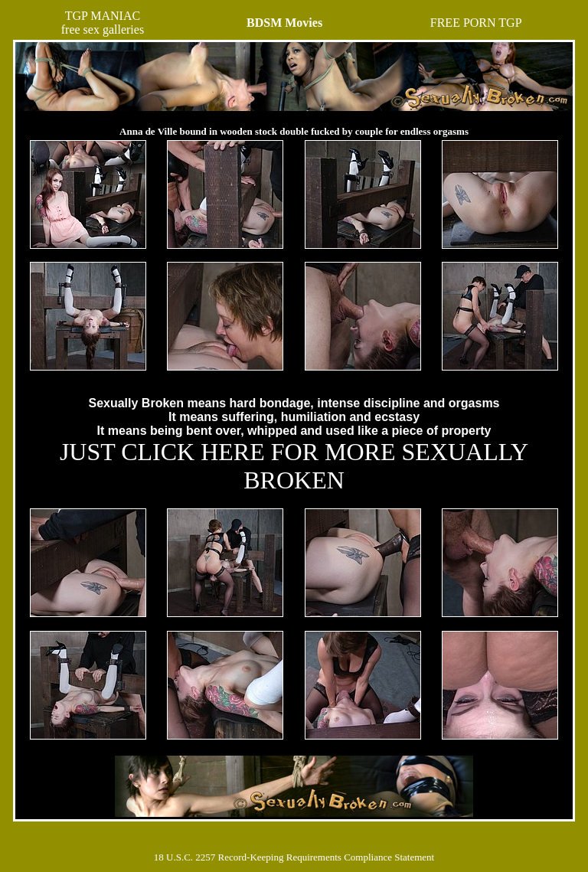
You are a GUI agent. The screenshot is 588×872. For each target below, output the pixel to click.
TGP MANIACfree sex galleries (103, 23)
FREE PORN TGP (476, 23)
